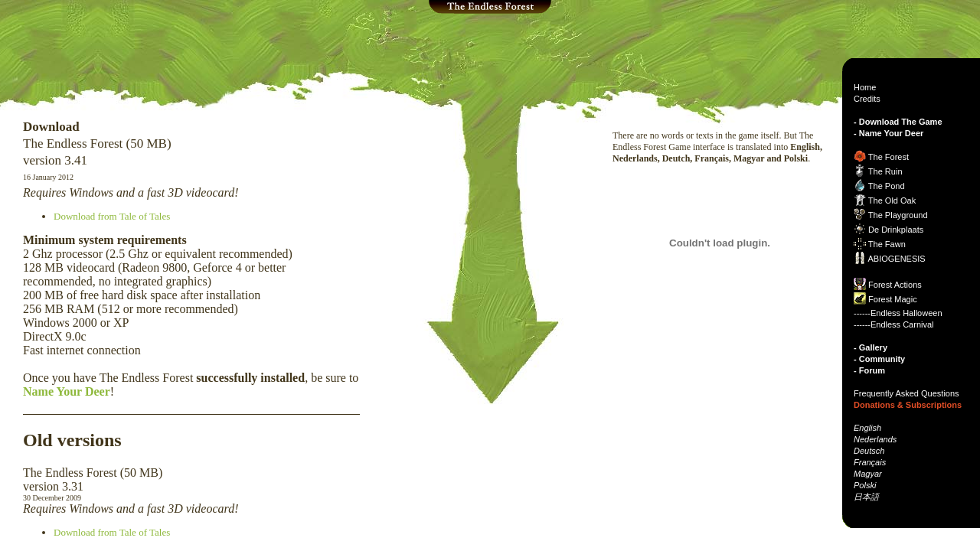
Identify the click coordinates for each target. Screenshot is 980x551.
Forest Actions (895, 285)
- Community (879, 359)
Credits (867, 99)
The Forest (889, 157)
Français (870, 462)
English (867, 428)
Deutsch (869, 451)
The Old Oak (892, 201)
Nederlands (875, 439)
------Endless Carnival (894, 324)
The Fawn (887, 244)
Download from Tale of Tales (112, 216)
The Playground (898, 215)
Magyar (868, 474)
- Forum (869, 370)
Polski (865, 485)
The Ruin (885, 171)
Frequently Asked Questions (906, 393)
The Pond (887, 186)
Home (865, 87)
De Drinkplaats (896, 230)
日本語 (866, 497)
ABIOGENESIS (896, 259)
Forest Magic (893, 299)
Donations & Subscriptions (908, 405)
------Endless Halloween (898, 313)
